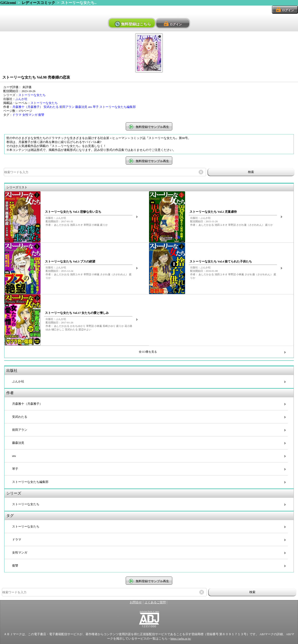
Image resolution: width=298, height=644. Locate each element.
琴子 (96, 107)
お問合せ (136, 602)
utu (90, 107)
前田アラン (67, 107)
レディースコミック (38, 3)
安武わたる (51, 107)
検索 (251, 172)
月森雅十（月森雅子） (27, 107)
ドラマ (17, 115)
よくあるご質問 (155, 602)
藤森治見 (81, 107)
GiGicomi (8, 3)
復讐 (41, 115)
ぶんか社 (21, 99)
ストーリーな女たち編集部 (118, 107)
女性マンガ (30, 115)
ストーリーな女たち (32, 95)
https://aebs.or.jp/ (181, 639)
